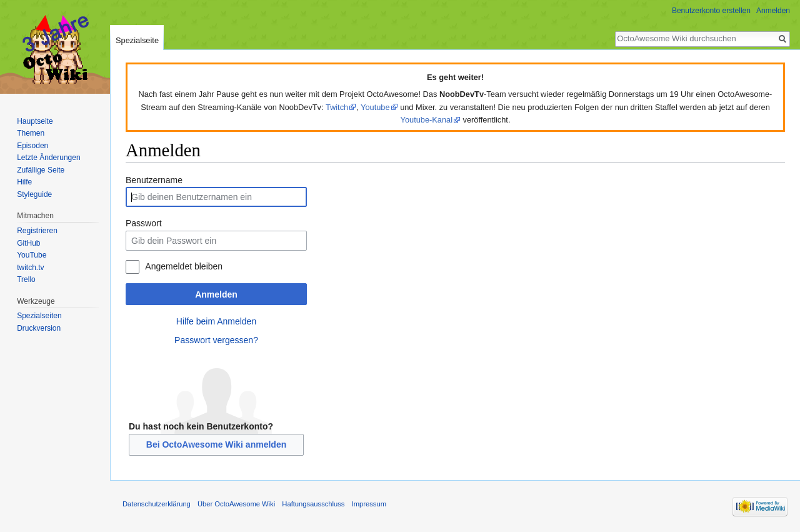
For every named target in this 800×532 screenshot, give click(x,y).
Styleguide (34, 194)
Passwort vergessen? (216, 340)
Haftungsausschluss (313, 504)
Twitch (337, 107)
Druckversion (39, 328)
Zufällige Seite (41, 170)
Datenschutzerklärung (157, 504)
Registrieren (37, 231)
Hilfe (24, 182)
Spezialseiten (39, 316)
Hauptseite (35, 121)
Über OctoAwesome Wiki (236, 504)
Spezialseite (137, 40)
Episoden (32, 146)
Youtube (375, 107)
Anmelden (216, 294)
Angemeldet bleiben (184, 266)
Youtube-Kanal (427, 120)
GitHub (28, 243)
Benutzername (154, 180)
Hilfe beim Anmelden (216, 321)
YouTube (32, 255)
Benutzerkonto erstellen (711, 11)
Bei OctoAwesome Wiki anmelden (216, 444)
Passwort (144, 223)
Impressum (369, 504)
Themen (31, 133)
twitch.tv (30, 268)
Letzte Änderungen (48, 158)
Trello (26, 279)
